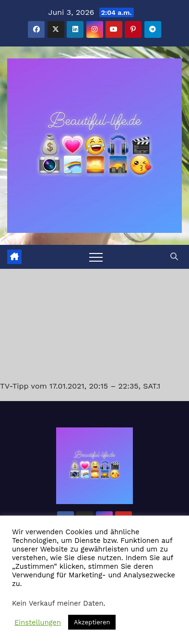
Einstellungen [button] (38, 622)
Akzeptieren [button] (92, 622)
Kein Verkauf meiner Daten (58, 603)
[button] (174, 257)
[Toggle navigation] (96, 257)
